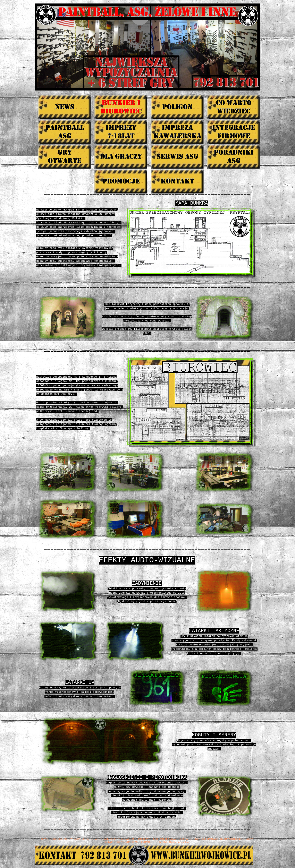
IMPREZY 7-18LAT (148, 839)
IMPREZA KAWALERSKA (174, 839)
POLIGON (84, 839)
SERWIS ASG (112, 842)
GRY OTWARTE (227, 839)
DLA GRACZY (245, 839)
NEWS (44, 839)
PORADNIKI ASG (130, 842)
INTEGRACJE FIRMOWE (203, 839)
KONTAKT (162, 842)
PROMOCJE (148, 842)
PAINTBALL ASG (127, 839)
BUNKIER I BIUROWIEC (63, 839)
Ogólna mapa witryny (180, 842)
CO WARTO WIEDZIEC (103, 839)
